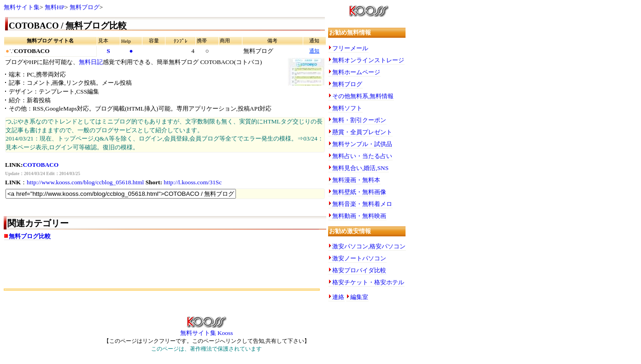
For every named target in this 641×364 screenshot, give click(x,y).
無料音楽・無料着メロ (362, 204)
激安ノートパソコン (359, 258)
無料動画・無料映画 (359, 216)
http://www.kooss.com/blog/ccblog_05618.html (85, 182)
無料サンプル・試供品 (362, 144)
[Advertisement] (112, 268)
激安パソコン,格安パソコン (369, 246)
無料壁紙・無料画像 (359, 192)
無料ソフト (347, 108)
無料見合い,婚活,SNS (360, 168)
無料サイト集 (22, 7)
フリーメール (350, 48)
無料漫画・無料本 (356, 180)
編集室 (359, 297)
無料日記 (91, 62)
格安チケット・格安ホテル (368, 282)
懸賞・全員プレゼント (362, 132)
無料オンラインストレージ (368, 60)
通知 (314, 51)
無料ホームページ (356, 72)
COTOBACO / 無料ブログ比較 (68, 26)
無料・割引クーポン (359, 120)
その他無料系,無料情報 (363, 96)
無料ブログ (85, 7)
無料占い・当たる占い (362, 156)
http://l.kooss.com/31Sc (193, 182)
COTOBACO (41, 165)
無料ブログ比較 (30, 236)
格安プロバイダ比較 (359, 270)
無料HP (55, 7)
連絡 (338, 297)
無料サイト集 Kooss (207, 330)
